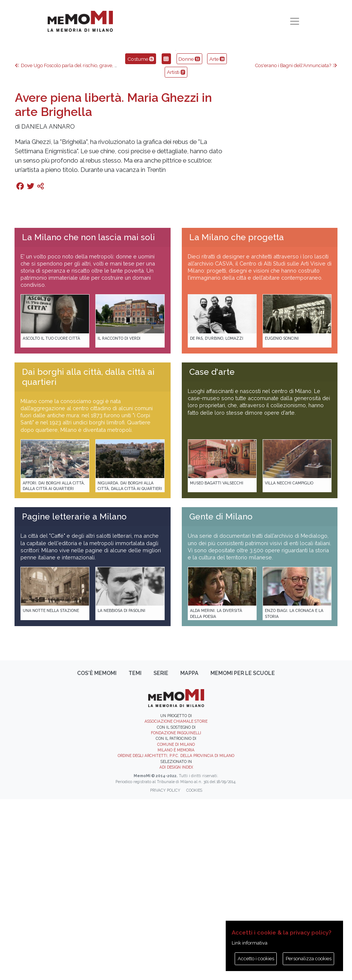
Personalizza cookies (309, 959)
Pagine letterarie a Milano (74, 697)
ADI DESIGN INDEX (176, 948)
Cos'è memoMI (97, 854)
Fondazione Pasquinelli (176, 913)
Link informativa (250, 943)
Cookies (194, 971)
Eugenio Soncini (282, 519)
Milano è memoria (176, 931)
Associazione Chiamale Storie (176, 902)
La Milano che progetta (237, 418)
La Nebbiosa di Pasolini (121, 791)
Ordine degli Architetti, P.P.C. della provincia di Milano (176, 936)
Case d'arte (212, 553)
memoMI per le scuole (243, 854)
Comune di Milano (176, 925)
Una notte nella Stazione (51, 791)
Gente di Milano (221, 697)
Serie (161, 854)
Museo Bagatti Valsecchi (217, 663)
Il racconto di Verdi (119, 519)
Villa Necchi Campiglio (289, 663)
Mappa (189, 854)
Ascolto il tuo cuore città (51, 519)
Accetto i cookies (256, 959)
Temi (135, 854)
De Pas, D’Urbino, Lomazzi (217, 519)
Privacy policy (165, 971)
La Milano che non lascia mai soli (88, 418)
